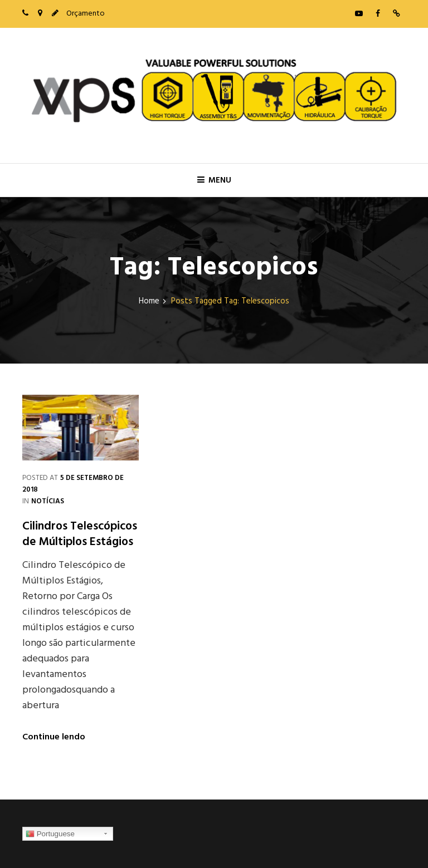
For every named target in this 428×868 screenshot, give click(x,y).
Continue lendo (54, 737)
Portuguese (50, 834)
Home (149, 301)
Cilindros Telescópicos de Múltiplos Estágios (80, 534)
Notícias (48, 501)
